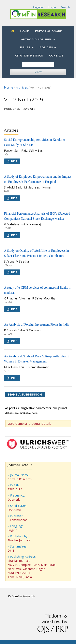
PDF (14, 161)
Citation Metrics (29, 55)
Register (38, 7)
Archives (22, 88)
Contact (56, 55)
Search (38, 72)
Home (25, 31)
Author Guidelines (37, 39)
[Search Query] (38, 64)
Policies (47, 47)
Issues (26, 47)
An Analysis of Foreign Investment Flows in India (37, 324)
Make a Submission (25, 394)
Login (52, 7)
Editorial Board (49, 31)
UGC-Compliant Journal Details (30, 423)
